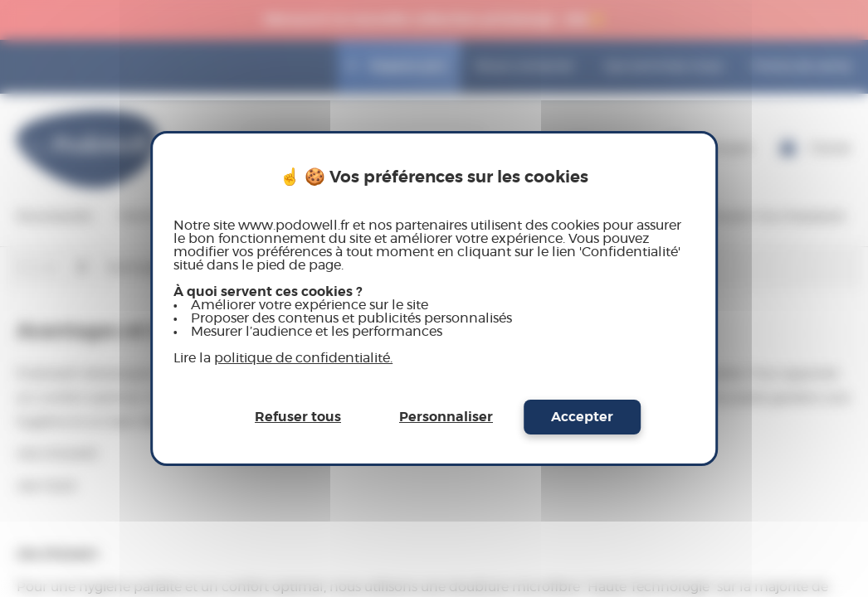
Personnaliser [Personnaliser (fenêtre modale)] (446, 417)
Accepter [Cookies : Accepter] (582, 417)
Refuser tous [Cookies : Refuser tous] (298, 417)
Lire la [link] (283, 358)
